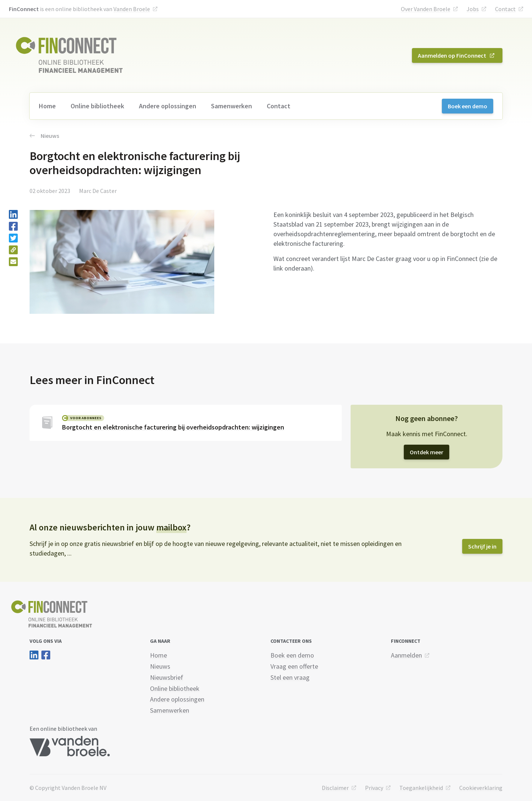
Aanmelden (406, 655)
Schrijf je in (482, 546)
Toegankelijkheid (421, 788)
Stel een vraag (290, 677)
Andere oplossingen (168, 106)
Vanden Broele (132, 9)
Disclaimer (335, 788)
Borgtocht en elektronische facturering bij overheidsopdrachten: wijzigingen (173, 427)
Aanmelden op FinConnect (452, 55)
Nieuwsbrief (167, 677)
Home (47, 106)
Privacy (374, 788)
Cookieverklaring (481, 788)
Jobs (473, 9)
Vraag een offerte (294, 666)
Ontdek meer (427, 452)
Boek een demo (468, 106)
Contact (505, 9)
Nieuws (44, 136)
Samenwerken (231, 106)
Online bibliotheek (97, 106)
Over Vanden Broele (426, 9)
